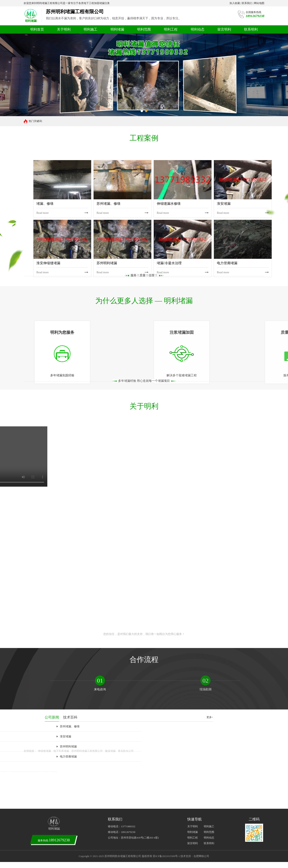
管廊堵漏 (119, 121)
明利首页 (37, 29)
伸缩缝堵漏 (44, 245)
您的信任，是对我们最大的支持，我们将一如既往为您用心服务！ (144, 118)
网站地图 (259, 3)
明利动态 (198, 29)
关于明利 (64, 29)
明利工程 (171, 29)
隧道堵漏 (110, 245)
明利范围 (144, 29)
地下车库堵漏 (61, 245)
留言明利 (224, 29)
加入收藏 (235, 3)
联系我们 (247, 3)
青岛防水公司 (126, 245)
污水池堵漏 (57, 121)
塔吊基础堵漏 (89, 121)
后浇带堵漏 (72, 121)
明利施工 (90, 29)
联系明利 (251, 29)
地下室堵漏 (105, 121)
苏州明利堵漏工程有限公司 (87, 245)
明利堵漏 (117, 29)
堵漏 (46, 121)
